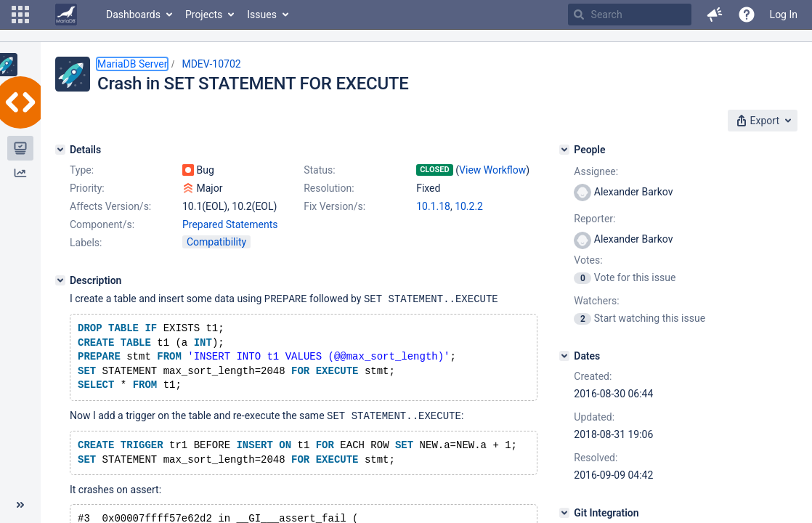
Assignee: (596, 171)
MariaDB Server (132, 64)
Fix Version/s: (334, 206)
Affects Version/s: (110, 206)
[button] (20, 15)
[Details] (60, 150)
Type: (82, 170)
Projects (204, 15)
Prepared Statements (230, 224)
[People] (564, 150)
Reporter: (594, 219)
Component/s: (102, 224)
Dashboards (133, 15)
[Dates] (564, 356)
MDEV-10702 (211, 64)
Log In (784, 15)
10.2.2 (469, 206)
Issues (262, 15)
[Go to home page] (66, 15)
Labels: (86, 243)
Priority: (87, 188)
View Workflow (492, 170)
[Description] (60, 280)
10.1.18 (433, 206)
